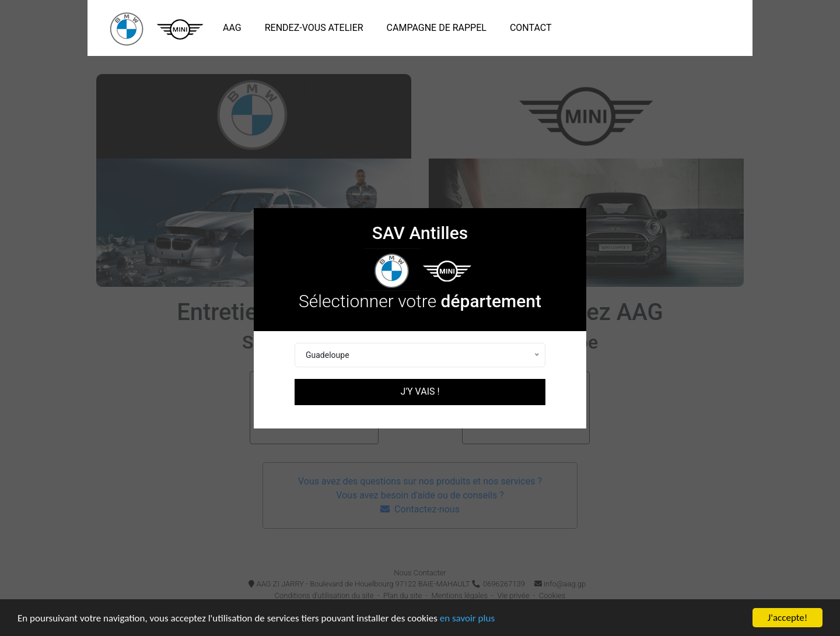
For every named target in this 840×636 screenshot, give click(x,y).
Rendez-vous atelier (314, 28)
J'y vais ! (420, 391)
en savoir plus (467, 618)
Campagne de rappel (437, 28)
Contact (531, 28)
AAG (235, 27)
